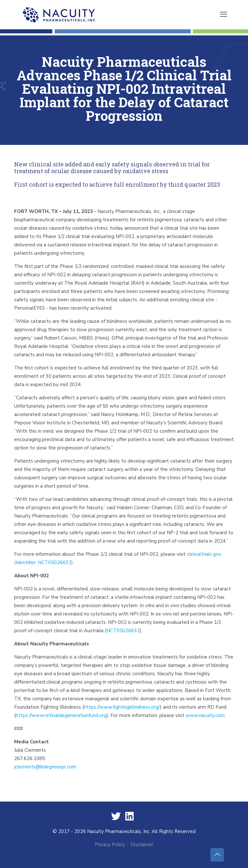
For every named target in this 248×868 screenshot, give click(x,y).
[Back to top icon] (217, 855)
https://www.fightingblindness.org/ (122, 707)
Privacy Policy (110, 845)
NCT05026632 (123, 631)
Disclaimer (142, 845)
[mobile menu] (224, 14)
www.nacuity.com (205, 715)
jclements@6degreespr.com (45, 767)
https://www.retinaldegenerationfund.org (61, 715)
